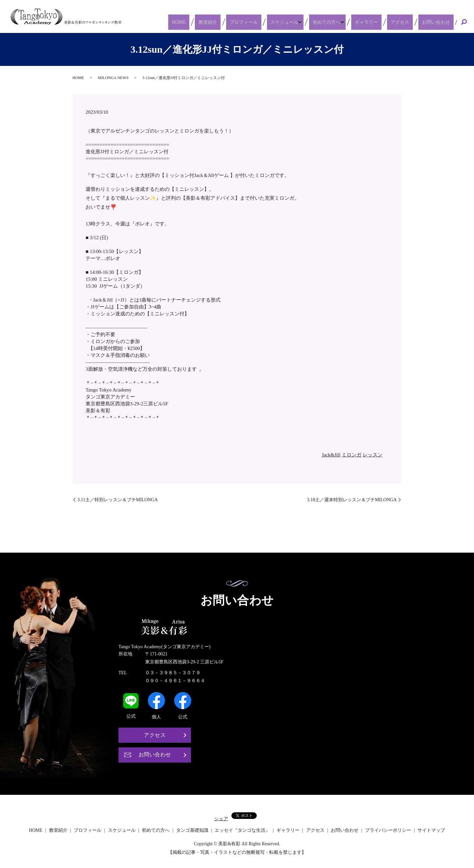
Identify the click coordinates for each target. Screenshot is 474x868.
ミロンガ (352, 455)
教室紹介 (227, 22)
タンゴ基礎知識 (192, 830)
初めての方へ (338, 22)
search (464, 22)
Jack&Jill (331, 455)
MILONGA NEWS (113, 78)
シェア (221, 819)
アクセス (407, 22)
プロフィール (258, 22)
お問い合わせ (438, 22)
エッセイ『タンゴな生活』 (242, 830)
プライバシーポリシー (388, 830)
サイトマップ (431, 830)
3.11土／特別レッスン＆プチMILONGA (118, 500)
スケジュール (294, 22)
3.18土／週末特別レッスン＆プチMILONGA (352, 500)
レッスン (373, 455)
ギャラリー (379, 22)
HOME (204, 22)
